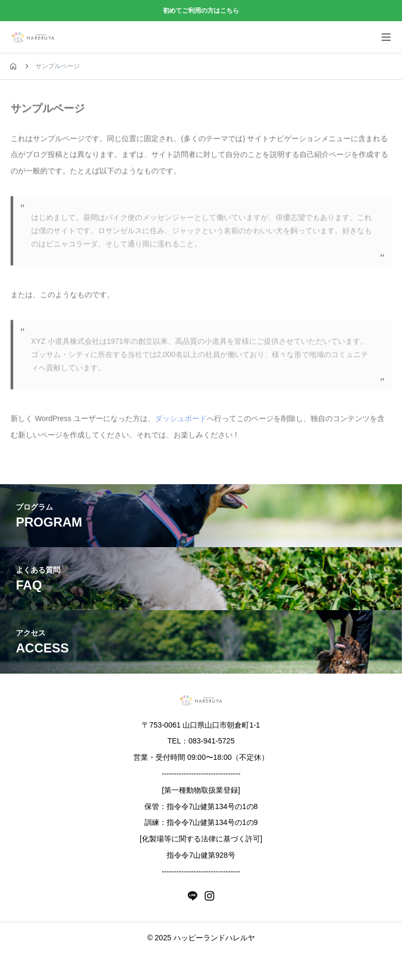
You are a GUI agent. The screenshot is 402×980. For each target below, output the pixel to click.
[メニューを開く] (386, 37)
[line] (193, 896)
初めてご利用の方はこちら (201, 11)
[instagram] (209, 896)
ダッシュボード (181, 420)
